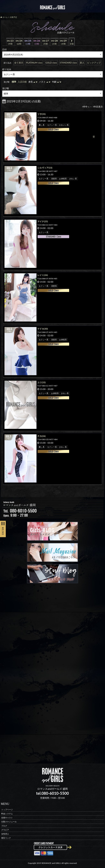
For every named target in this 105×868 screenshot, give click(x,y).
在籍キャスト (7, 818)
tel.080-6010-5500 (52, 793)
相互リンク (6, 838)
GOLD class (51, 63)
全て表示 (19, 63)
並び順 (6, 88)
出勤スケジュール (9, 822)
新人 (82, 63)
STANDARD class (68, 63)
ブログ (4, 826)
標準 (14, 82)
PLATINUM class (34, 63)
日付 (4, 49)
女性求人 (5, 834)
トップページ (7, 809)
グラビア (5, 830)
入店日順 (22, 82)
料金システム (7, 813)
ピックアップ (94, 63)
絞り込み (7, 69)
